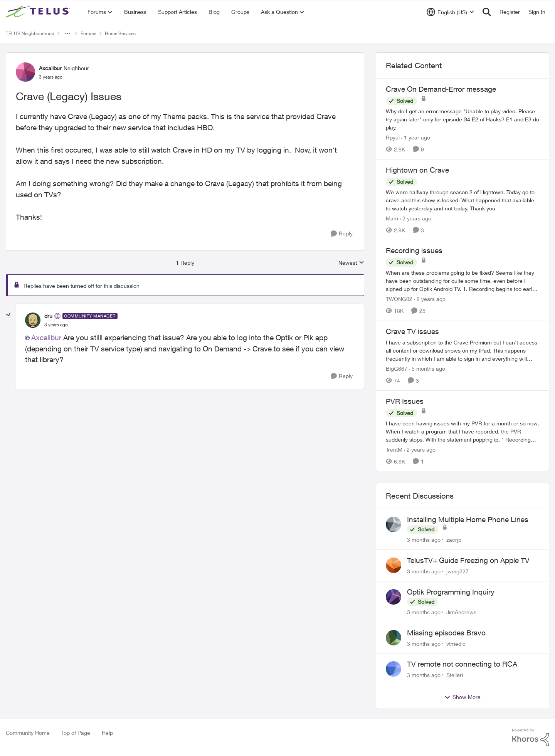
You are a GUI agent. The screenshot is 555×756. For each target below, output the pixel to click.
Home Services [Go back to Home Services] (120, 33)
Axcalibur (46, 338)
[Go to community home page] (39, 12)
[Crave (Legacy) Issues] (56, 325)
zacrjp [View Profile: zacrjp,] (454, 540)
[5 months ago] (427, 369)
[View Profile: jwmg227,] (394, 565)
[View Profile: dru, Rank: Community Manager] (33, 320)
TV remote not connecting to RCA (462, 664)
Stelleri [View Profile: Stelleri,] (455, 675)
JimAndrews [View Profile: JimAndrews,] (461, 612)
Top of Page (76, 733)
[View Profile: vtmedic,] (394, 638)
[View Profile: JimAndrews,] (394, 597)
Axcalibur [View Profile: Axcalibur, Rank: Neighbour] (50, 68)
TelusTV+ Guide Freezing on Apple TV (468, 560)
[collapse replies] (8, 315)
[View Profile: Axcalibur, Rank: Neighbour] (25, 72)
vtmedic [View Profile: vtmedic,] (456, 643)
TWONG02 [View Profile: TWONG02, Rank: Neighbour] (399, 299)
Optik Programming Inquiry (451, 592)
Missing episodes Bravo (446, 633)
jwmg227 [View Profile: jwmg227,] (457, 571)
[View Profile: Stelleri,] (394, 669)
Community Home (28, 733)
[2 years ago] (415, 218)
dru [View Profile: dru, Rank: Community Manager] (48, 316)
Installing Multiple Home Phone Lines (468, 519)
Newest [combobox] (351, 263)
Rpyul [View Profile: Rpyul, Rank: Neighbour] (393, 137)
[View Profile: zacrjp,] (394, 524)
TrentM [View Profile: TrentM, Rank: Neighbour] (394, 449)
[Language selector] (450, 12)
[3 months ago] (424, 540)
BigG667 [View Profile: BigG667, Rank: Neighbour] (397, 369)
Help (107, 733)
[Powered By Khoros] (531, 738)
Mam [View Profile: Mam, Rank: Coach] (392, 218)
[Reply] (342, 234)
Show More (462, 697)
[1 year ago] (416, 137)
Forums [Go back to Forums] (88, 33)
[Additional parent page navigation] (67, 34)
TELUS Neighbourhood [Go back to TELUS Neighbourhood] (30, 33)
